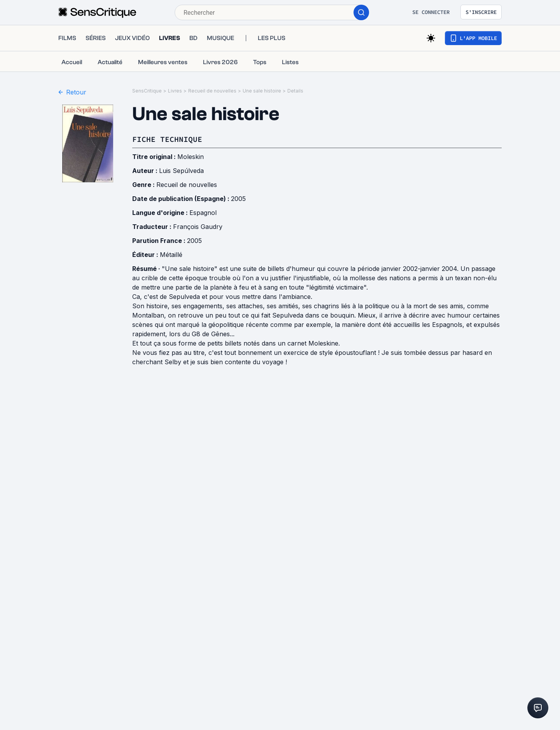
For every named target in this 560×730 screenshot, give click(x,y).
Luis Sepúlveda (181, 171)
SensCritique (147, 91)
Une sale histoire (262, 91)
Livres (175, 91)
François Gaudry (198, 227)
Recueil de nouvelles (212, 91)
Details (295, 91)
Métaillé (171, 255)
